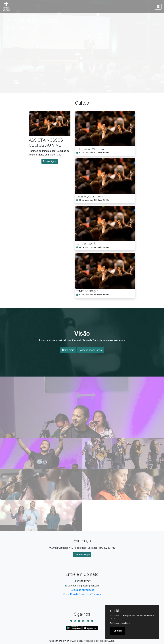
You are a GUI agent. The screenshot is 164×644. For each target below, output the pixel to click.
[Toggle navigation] (158, 7)
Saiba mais (68, 350)
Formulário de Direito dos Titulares (82, 594)
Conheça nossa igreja (90, 350)
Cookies (116, 611)
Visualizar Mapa (82, 555)
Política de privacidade (82, 590)
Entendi (118, 631)
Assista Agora (50, 161)
